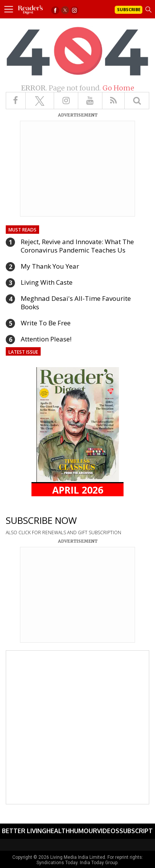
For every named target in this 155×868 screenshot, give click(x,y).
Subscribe (129, 9)
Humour (83, 831)
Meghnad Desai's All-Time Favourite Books (76, 303)
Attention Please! (46, 339)
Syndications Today (57, 863)
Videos (108, 831)
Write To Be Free (46, 323)
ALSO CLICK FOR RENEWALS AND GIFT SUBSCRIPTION (63, 532)
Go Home (118, 88)
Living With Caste (47, 282)
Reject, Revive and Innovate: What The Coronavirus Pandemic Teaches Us (77, 246)
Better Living (24, 831)
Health (58, 831)
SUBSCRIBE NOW (41, 520)
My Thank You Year (50, 266)
